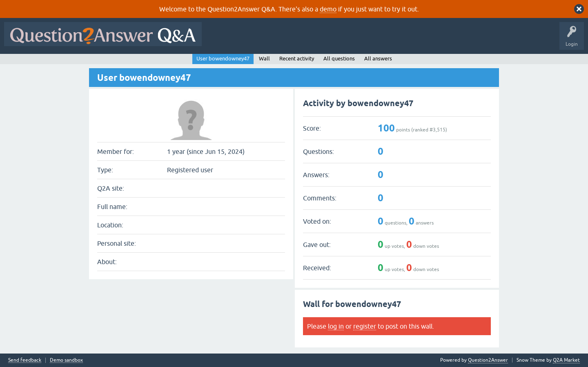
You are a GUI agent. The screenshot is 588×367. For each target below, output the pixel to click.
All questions (339, 59)
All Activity (220, 40)
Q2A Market (566, 360)
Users (369, 40)
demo (328, 9)
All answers (378, 59)
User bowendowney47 (223, 59)
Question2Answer (488, 360)
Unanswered (312, 40)
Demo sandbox (66, 360)
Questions (253, 40)
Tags (343, 40)
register (365, 326)
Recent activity (297, 59)
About (458, 40)
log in (336, 326)
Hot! (281, 40)
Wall (264, 59)
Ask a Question (403, 40)
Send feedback (25, 360)
